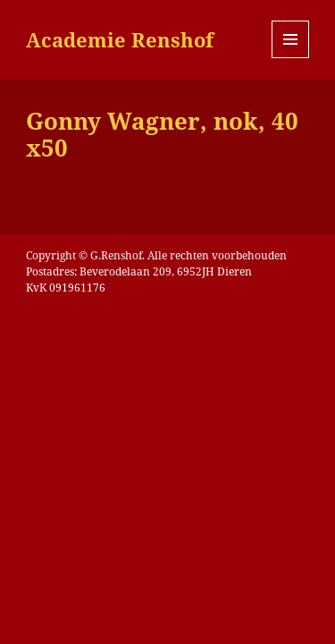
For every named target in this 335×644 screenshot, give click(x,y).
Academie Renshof (120, 39)
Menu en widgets (291, 58)
